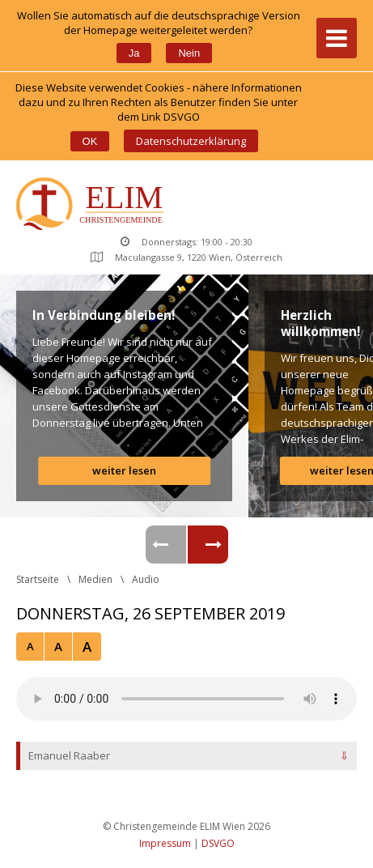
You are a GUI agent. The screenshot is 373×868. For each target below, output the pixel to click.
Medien (95, 579)
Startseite (38, 579)
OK (90, 141)
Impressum (165, 843)
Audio (146, 579)
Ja (134, 53)
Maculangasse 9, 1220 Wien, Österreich (186, 257)
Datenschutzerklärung (191, 141)
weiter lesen (124, 470)
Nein (189, 53)
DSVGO (218, 843)
